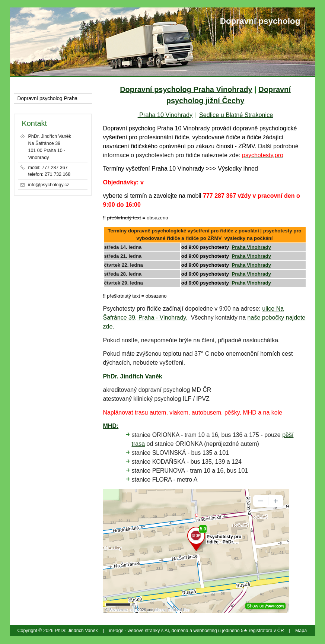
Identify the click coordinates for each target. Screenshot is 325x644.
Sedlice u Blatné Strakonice (236, 115)
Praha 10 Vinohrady (165, 115)
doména (180, 631)
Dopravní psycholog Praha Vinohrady (186, 89)
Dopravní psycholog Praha (48, 99)
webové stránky (144, 631)
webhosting (205, 631)
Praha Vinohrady (251, 247)
